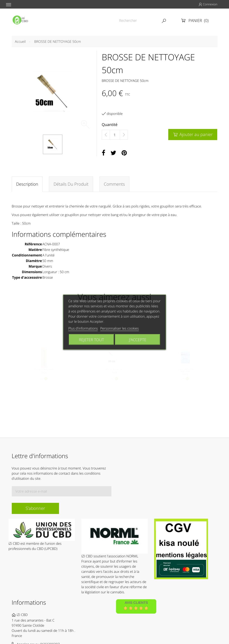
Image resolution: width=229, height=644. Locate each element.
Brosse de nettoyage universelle (44, 372)
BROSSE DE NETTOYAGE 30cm (114, 372)
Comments (114, 184)
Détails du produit (71, 184)
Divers (47, 266)
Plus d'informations (83, 328)
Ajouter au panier (193, 134)
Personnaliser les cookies (120, 328)
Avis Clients (136, 603)
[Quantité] (115, 135)
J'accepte (138, 339)
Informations (29, 603)
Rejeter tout (91, 339)
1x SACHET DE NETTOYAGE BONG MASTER (185, 374)
